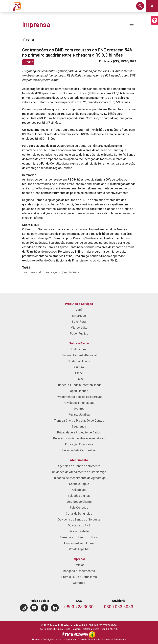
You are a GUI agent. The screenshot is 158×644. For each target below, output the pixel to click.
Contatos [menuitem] (79, 583)
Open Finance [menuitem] (79, 391)
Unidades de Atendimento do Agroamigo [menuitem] (79, 478)
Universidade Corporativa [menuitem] (79, 450)
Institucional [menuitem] (79, 349)
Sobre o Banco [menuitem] (79, 344)
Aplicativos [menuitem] (79, 490)
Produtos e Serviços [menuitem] (79, 304)
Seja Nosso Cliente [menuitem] (79, 502)
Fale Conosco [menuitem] (79, 508)
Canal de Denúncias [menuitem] (79, 514)
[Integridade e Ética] (76, 634)
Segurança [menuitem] (79, 427)
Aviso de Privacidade (89, 640)
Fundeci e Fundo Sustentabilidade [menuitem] (79, 385)
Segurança (70, 640)
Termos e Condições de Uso (47, 640)
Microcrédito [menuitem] (79, 328)
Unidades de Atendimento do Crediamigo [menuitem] (79, 472)
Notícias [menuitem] (79, 565)
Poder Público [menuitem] (79, 334)
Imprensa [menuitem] (79, 559)
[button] (155, 20)
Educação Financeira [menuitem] (79, 444)
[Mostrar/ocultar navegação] (132, 26)
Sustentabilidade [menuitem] (79, 361)
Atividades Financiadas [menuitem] (79, 403)
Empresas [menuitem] (79, 316)
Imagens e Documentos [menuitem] (79, 571)
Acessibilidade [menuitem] (79, 531)
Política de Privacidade (114, 640)
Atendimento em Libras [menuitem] (79, 543)
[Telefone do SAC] (79, 607)
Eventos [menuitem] (79, 409)
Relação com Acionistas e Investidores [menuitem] (79, 438)
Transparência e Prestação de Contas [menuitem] (79, 421)
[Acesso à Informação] (92, 634)
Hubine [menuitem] (79, 379)
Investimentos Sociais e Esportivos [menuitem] (79, 397)
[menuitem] (24, 608)
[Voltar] (24, 40)
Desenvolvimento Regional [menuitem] (79, 355)
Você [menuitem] (79, 310)
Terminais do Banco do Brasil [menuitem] (79, 537)
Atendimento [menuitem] (79, 460)
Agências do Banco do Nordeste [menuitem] (79, 466)
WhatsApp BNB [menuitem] (79, 549)
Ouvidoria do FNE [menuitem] (79, 526)
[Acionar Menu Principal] (6, 6)
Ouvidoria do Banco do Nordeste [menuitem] (79, 520)
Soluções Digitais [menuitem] (79, 496)
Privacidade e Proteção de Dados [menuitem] (79, 433)
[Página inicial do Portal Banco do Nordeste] (17, 6)
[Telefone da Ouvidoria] (119, 607)
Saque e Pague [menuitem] (79, 484)
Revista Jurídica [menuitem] (79, 415)
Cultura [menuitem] (79, 367)
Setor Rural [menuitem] (79, 322)
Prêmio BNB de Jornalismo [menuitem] (79, 577)
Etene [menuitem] (79, 373)
